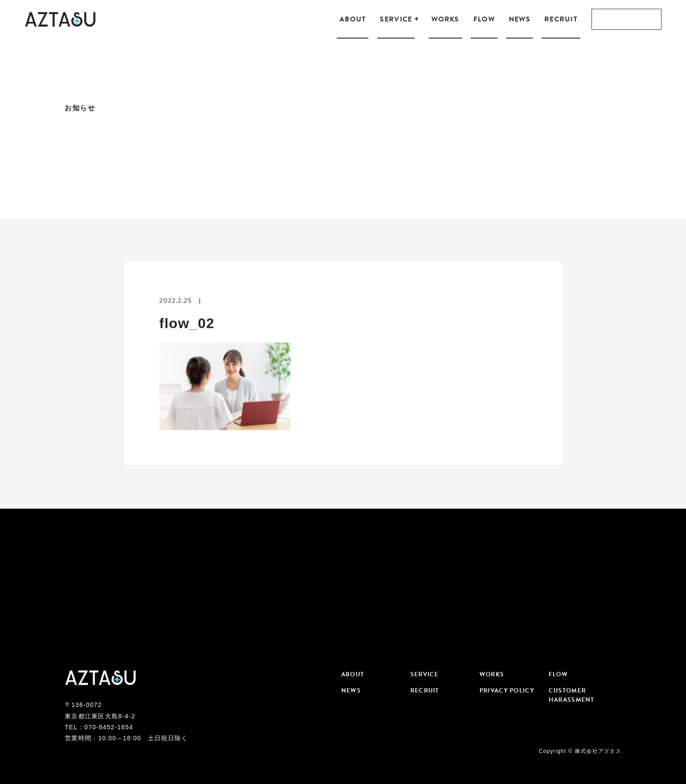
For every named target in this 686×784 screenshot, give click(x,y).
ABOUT (353, 19)
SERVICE (396, 19)
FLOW (484, 19)
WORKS (445, 19)
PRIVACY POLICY (507, 691)
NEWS (520, 19)
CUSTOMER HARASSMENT (572, 695)
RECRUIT (561, 19)
